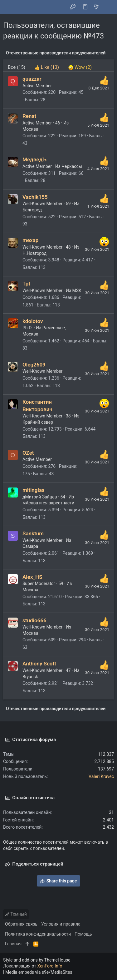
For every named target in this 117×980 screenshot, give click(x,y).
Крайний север (38, 422)
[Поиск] (108, 7)
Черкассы (72, 166)
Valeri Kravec (101, 776)
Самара (30, 546)
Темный (16, 914)
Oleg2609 (34, 365)
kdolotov (33, 321)
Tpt (26, 284)
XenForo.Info (50, 966)
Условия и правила (61, 924)
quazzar (32, 79)
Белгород (32, 210)
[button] (9, 7)
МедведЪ (34, 159)
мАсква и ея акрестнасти (48, 503)
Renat (29, 116)
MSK (77, 290)
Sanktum (33, 533)
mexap (30, 240)
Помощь (83, 934)
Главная (13, 944)
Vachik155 (35, 197)
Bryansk (30, 677)
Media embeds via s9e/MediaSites (39, 972)
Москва (30, 129)
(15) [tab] (17, 67)
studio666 (34, 620)
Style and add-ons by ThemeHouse (37, 960)
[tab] (47, 65)
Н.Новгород (34, 253)
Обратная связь (21, 924)
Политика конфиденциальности (38, 934)
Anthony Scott (39, 664)
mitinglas (34, 490)
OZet (28, 453)
